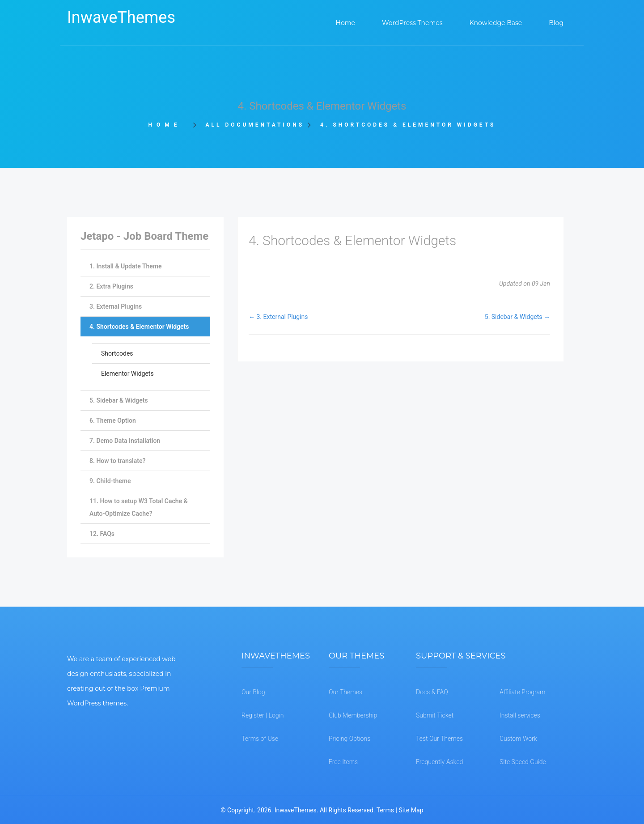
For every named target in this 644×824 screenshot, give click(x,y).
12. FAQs (102, 534)
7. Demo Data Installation (125, 441)
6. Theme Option (113, 420)
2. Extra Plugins (111, 286)
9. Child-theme (110, 481)
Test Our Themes (439, 739)
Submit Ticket (435, 715)
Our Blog (253, 692)
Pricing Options (350, 739)
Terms (385, 810)
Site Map (411, 810)
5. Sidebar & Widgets (119, 400)
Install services (520, 715)
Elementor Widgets (127, 374)
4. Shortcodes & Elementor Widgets (139, 327)
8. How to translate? (117, 461)
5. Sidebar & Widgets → (517, 317)
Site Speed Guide (523, 762)
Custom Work (518, 739)
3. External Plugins (116, 306)
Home (168, 125)
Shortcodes (117, 353)
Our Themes (345, 692)
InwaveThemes (121, 17)
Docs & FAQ (432, 692)
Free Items (343, 762)
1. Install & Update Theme (126, 266)
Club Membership (353, 715)
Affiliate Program (522, 692)
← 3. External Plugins (278, 317)
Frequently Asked (439, 762)
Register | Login (263, 715)
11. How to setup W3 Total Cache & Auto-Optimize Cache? (139, 507)
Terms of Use (260, 739)
